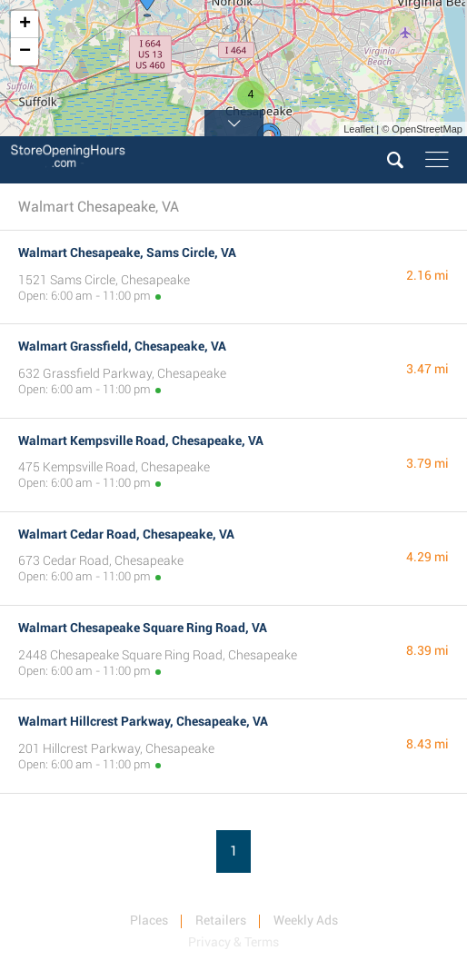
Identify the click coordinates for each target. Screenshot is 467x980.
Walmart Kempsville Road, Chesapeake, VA (141, 441)
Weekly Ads (306, 920)
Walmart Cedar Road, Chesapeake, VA (126, 534)
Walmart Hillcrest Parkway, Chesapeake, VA (143, 721)
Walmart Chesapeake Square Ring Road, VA (143, 628)
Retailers (221, 920)
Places (149, 920)
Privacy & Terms (233, 942)
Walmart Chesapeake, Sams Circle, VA (127, 252)
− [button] (25, 52)
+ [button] (25, 25)
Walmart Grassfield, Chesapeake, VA (122, 346)
